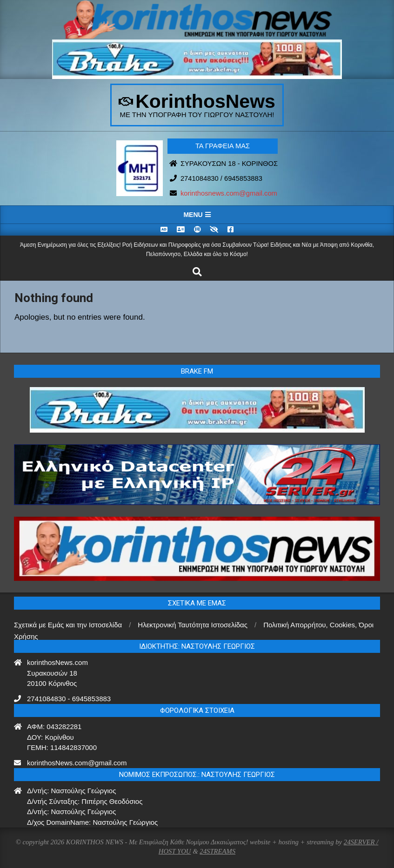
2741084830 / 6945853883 (221, 178)
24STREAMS (217, 851)
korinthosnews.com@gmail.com (229, 193)
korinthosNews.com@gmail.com (77, 763)
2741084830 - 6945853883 (69, 699)
